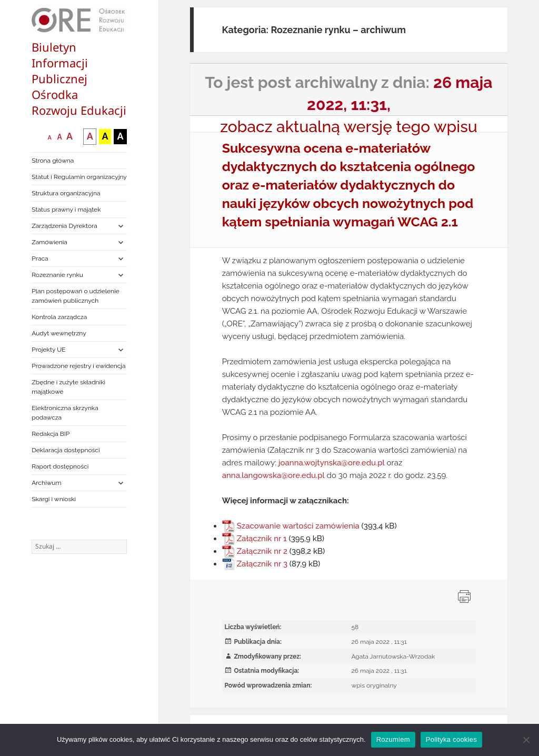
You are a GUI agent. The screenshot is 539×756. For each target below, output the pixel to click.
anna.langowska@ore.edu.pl (273, 475)
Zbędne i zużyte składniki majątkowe (68, 387)
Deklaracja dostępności (66, 450)
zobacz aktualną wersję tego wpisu (349, 127)
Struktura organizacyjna (66, 193)
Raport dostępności (60, 466)
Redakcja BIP (51, 434)
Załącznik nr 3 (262, 564)
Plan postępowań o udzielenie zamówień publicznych (75, 296)
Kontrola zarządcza (59, 317)
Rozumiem (393, 739)
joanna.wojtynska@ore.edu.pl (332, 463)
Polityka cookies (451, 739)
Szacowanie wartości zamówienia (298, 526)
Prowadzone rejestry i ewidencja (78, 366)
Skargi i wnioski (54, 499)
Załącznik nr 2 (262, 551)
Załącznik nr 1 (262, 539)
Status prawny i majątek (66, 210)
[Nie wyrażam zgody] (526, 740)
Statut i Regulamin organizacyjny (79, 177)
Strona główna (53, 161)
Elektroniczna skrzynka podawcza (65, 413)
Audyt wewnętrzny (59, 333)
